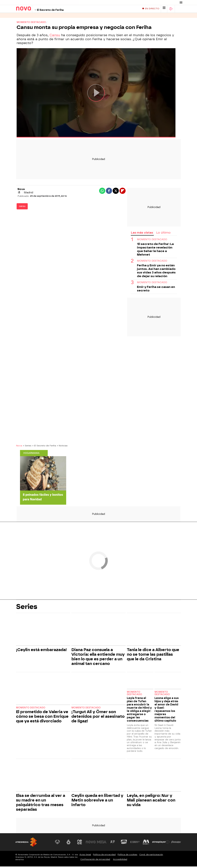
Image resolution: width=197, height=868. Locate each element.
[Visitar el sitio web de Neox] (82, 844)
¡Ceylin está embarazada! (41, 651)
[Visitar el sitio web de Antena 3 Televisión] (61, 844)
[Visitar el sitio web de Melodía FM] (147, 844)
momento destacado (152, 241)
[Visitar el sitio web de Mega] (104, 844)
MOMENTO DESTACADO (152, 262)
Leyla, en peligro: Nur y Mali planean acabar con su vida (151, 802)
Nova (19, 447)
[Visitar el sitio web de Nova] (93, 844)
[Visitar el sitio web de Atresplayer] (161, 844)
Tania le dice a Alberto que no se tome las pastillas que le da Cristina (153, 656)
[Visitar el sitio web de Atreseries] (114, 844)
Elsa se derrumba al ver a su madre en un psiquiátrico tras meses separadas (41, 804)
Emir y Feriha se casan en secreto (156, 290)
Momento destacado (31, 709)
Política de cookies (127, 856)
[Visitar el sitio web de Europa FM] (136, 844)
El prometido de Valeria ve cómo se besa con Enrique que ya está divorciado (42, 718)
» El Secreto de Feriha (44, 447)
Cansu (55, 37)
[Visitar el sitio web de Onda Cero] (125, 844)
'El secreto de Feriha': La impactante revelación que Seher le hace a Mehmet (155, 251)
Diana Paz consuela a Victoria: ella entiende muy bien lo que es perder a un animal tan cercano (98, 658)
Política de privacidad (104, 856)
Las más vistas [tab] (142, 234)
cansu (22, 208)
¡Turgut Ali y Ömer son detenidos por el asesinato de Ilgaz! (98, 718)
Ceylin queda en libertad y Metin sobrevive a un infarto (97, 802)
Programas (35, 17)
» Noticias (62, 447)
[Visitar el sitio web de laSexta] (72, 844)
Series (20, 17)
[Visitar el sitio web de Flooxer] (176, 844)
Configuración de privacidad (95, 861)
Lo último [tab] (163, 234)
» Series (27, 447)
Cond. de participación (151, 856)
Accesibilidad (120, 861)
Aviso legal (85, 856)
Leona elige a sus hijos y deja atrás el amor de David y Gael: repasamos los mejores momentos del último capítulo (167, 711)
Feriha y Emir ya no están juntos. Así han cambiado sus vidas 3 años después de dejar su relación (156, 272)
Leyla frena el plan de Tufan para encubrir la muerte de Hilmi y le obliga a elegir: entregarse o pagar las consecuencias (139, 711)
